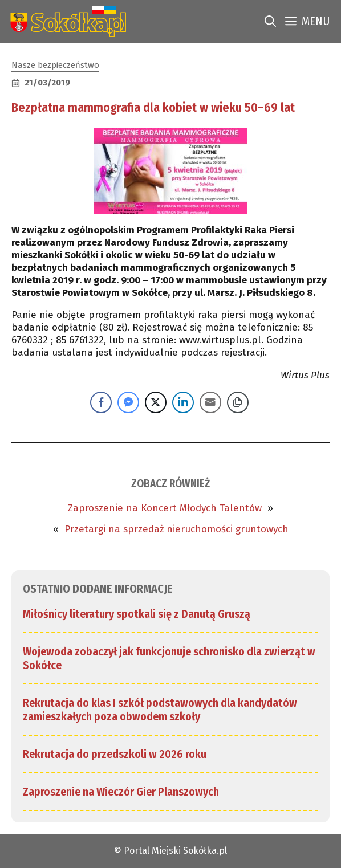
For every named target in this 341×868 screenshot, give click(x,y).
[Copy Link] (238, 402)
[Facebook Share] (101, 402)
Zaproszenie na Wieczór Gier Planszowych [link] (121, 792)
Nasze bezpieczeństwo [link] (55, 65)
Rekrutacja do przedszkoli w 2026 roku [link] (115, 754)
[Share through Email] (210, 402)
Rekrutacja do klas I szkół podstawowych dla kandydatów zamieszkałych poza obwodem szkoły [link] (160, 710)
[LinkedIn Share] (183, 402)
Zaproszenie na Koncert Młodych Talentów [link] (165, 508)
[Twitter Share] (156, 402)
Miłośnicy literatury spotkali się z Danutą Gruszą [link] (137, 614)
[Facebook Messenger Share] (128, 402)
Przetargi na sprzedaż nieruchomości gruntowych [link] (176, 529)
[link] (66, 21)
